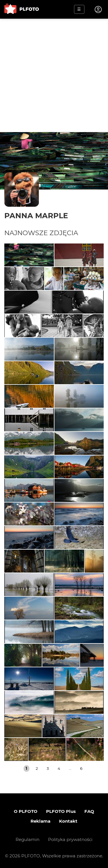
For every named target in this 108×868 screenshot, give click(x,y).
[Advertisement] (54, 75)
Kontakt (68, 821)
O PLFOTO (26, 811)
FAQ (89, 811)
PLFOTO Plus (61, 811)
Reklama (40, 821)
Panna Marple (36, 215)
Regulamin (28, 839)
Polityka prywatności (70, 839)
